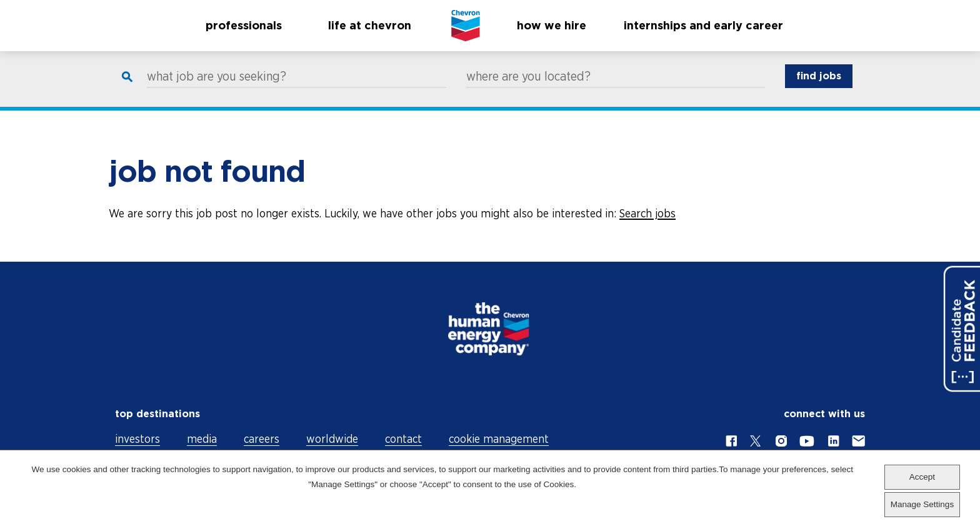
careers (262, 439)
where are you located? (528, 88)
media (202, 439)
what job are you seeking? (217, 88)
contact (403, 439)
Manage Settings (922, 504)
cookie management (499, 439)
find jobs (819, 88)
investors (137, 439)
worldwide (332, 439)
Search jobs (647, 213)
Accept (922, 477)
